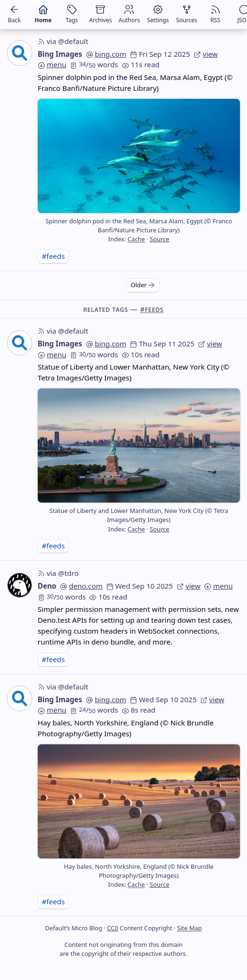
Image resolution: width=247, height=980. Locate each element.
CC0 (113, 928)
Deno (47, 586)
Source (159, 239)
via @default (63, 41)
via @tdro (58, 573)
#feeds (53, 256)
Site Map (190, 928)
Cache (136, 239)
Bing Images (60, 54)
